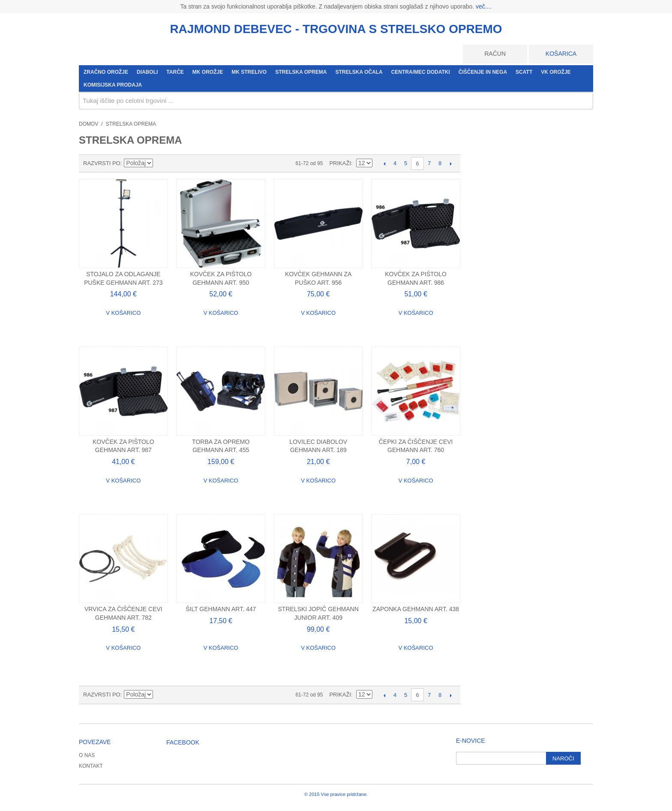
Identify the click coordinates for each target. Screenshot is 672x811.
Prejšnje (384, 163)
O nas (87, 755)
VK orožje (556, 72)
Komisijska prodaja (113, 85)
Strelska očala (359, 72)
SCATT (524, 72)
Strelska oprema (301, 72)
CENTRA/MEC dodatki (421, 72)
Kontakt (91, 766)
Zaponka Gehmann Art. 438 (416, 609)
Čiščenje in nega (483, 72)
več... (483, 6)
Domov (88, 124)
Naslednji (451, 163)
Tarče (175, 72)
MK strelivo (249, 72)
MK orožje (208, 72)
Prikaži (340, 163)
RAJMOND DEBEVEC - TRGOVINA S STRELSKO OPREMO (336, 29)
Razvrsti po (102, 163)
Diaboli (147, 72)
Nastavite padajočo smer (161, 163)
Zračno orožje (106, 72)
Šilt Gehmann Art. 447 (221, 609)
